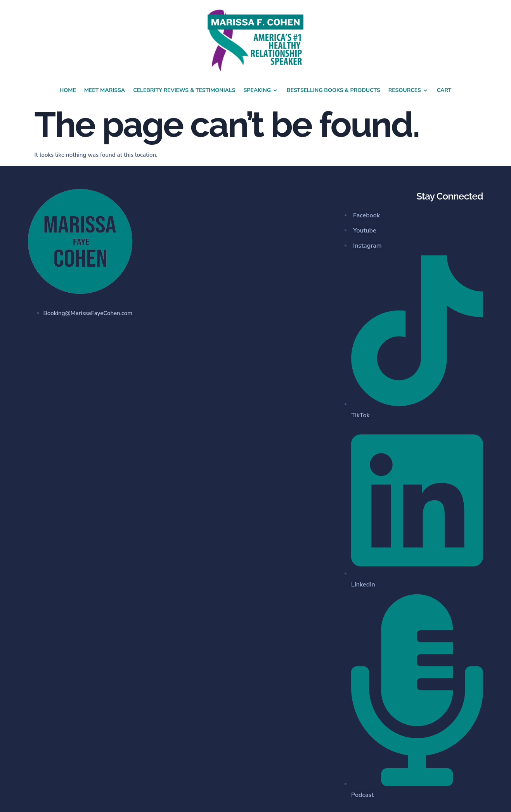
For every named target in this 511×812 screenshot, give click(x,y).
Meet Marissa (105, 90)
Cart (444, 90)
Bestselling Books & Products (333, 90)
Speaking (261, 90)
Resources (409, 90)
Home (68, 90)
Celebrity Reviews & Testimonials (184, 90)
